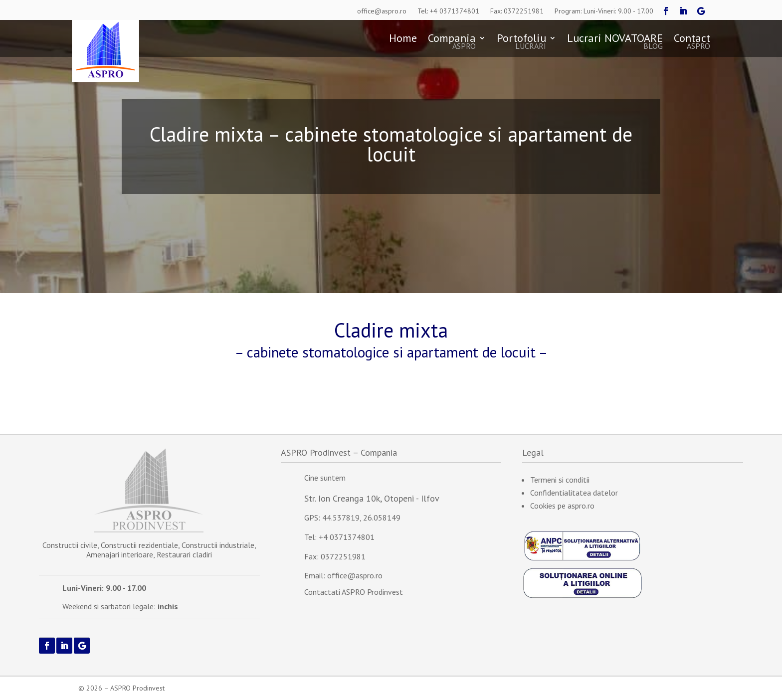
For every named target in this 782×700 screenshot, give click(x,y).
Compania (452, 42)
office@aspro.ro (382, 11)
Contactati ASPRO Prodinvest (354, 592)
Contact (692, 42)
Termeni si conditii (560, 480)
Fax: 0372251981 (517, 11)
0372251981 (343, 556)
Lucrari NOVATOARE (615, 42)
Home (403, 40)
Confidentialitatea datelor (574, 493)
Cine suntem (325, 478)
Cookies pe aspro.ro (562, 506)
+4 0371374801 (347, 537)
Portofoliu (521, 42)
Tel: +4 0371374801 (448, 11)
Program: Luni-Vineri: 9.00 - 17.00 (604, 11)
